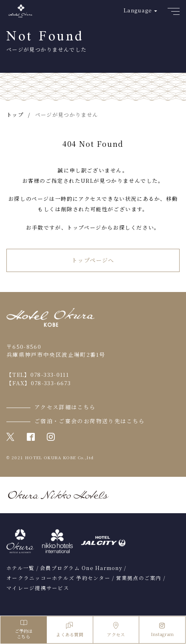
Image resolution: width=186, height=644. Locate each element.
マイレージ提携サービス (38, 588)
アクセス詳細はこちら (65, 407)
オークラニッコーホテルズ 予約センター (58, 578)
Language (138, 10)
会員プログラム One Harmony (81, 568)
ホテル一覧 (20, 568)
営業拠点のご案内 (139, 578)
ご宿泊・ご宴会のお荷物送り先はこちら (90, 421)
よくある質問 (70, 630)
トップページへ (93, 260)
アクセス (116, 630)
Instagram (162, 630)
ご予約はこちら (24, 630)
